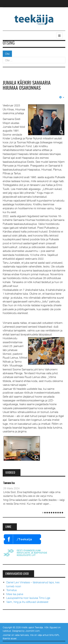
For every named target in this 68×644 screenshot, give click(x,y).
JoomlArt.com (33, 631)
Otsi (7, 54)
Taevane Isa (9, 483)
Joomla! (7, 635)
